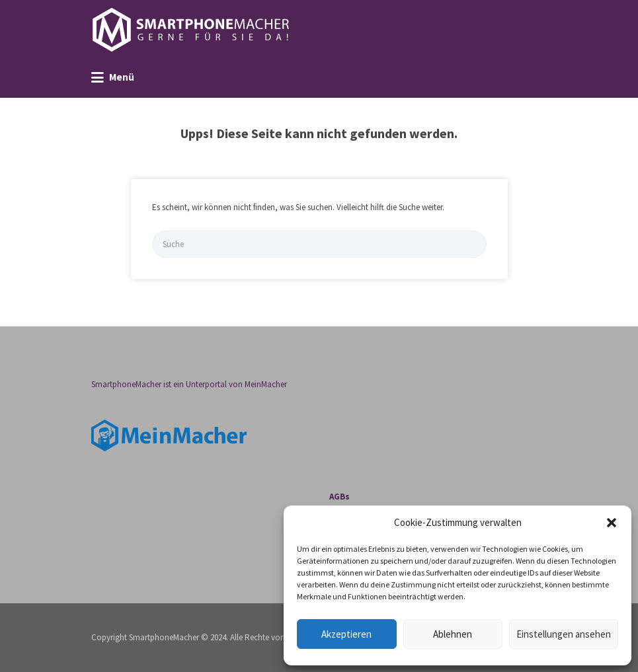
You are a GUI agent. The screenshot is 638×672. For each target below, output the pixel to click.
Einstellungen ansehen (564, 634)
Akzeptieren (346, 634)
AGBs (339, 497)
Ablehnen (453, 634)
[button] (612, 523)
